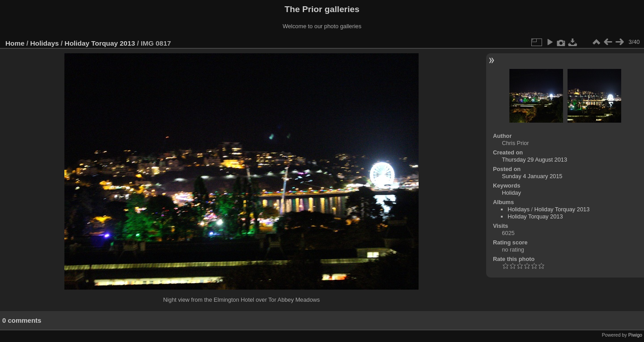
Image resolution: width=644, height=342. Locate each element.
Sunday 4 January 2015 (532, 176)
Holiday (511, 193)
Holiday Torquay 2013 (100, 43)
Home (15, 43)
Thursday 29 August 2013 (534, 160)
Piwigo (635, 335)
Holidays (45, 43)
